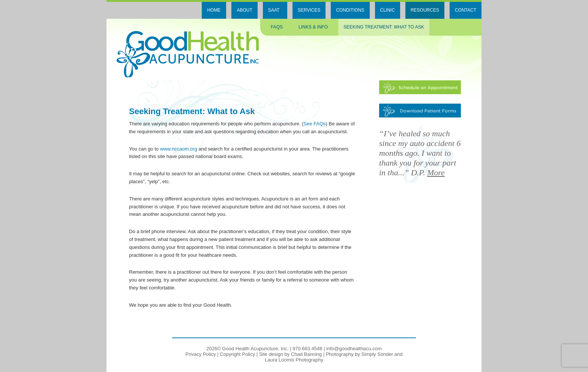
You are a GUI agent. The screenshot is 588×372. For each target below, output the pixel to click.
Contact (466, 10)
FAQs (277, 27)
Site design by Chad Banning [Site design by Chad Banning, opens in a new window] (291, 354)
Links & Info (313, 27)
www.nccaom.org (179, 149)
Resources (425, 10)
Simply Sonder (377, 354)
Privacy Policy (201, 354)
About (244, 10)
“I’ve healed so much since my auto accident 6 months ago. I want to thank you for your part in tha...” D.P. (420, 153)
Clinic (388, 10)
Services (309, 10)
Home (214, 10)
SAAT (274, 10)
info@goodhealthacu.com (354, 349)
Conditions (350, 10)
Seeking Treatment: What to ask (384, 27)
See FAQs (314, 124)
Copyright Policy (237, 354)
